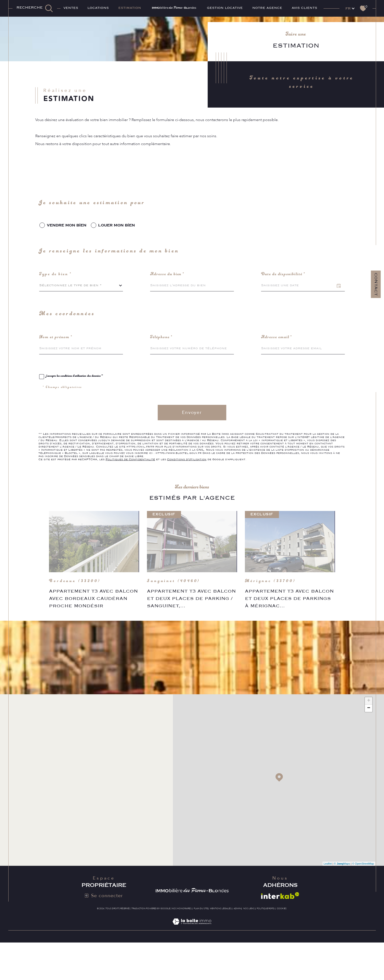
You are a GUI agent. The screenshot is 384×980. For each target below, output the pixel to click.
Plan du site (201, 944)
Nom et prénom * (57, 362)
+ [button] (369, 737)
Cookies (282, 944)
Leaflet (328, 900)
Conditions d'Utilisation (187, 485)
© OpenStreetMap (363, 900)
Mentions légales (221, 944)
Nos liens (249, 944)
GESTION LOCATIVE (225, 8)
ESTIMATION (130, 8)
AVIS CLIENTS (304, 8)
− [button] (369, 744)
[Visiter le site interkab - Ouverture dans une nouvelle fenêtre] (280, 932)
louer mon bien (119, 247)
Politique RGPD (265, 944)
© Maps (342, 900)
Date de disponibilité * (284, 298)
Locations (98, 8)
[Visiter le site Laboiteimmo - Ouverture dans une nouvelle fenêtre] (192, 963)
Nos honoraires (181, 944)
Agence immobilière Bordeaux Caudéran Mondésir (62, 24)
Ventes (71, 8)
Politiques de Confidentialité (130, 485)
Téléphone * (162, 362)
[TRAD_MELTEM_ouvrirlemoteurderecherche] (35, 8)
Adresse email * (278, 362)
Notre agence (267, 8)
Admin (237, 944)
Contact (376, 293)
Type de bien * (57, 298)
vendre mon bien (67, 247)
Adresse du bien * (168, 298)
